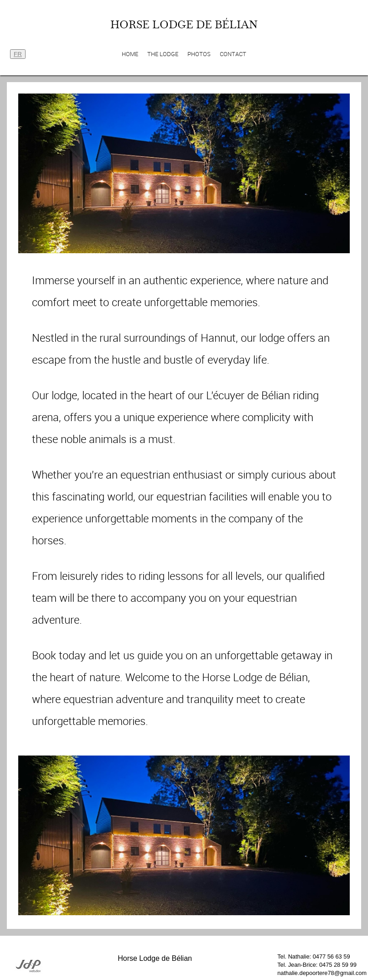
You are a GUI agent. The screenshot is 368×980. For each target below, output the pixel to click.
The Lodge (163, 54)
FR (18, 54)
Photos (199, 54)
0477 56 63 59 (332, 957)
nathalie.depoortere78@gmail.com (322, 973)
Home (130, 54)
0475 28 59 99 (338, 965)
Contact (233, 54)
